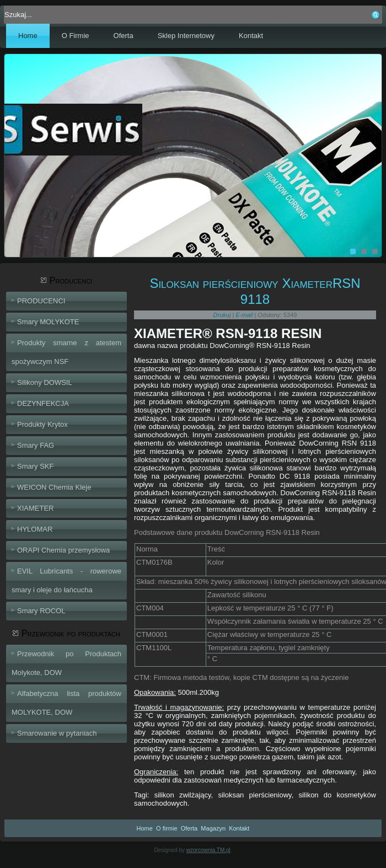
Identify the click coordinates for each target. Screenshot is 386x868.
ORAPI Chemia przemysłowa (63, 550)
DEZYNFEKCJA (43, 403)
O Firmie (76, 36)
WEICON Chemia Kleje (54, 487)
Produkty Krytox (42, 424)
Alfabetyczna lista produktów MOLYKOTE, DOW (66, 703)
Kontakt (251, 36)
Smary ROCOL (41, 611)
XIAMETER (35, 508)
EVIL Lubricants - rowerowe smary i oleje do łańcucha (66, 580)
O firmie (167, 828)
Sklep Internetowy (186, 36)
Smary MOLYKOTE (48, 322)
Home (28, 36)
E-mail (245, 315)
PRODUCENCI (41, 301)
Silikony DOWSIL (45, 382)
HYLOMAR (35, 529)
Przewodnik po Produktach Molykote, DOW (66, 663)
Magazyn (213, 828)
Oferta (124, 36)
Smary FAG (36, 445)
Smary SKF (35, 466)
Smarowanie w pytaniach (57, 733)
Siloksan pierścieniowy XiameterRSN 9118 (255, 291)
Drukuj (223, 315)
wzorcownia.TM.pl (208, 850)
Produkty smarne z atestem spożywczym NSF (66, 352)
